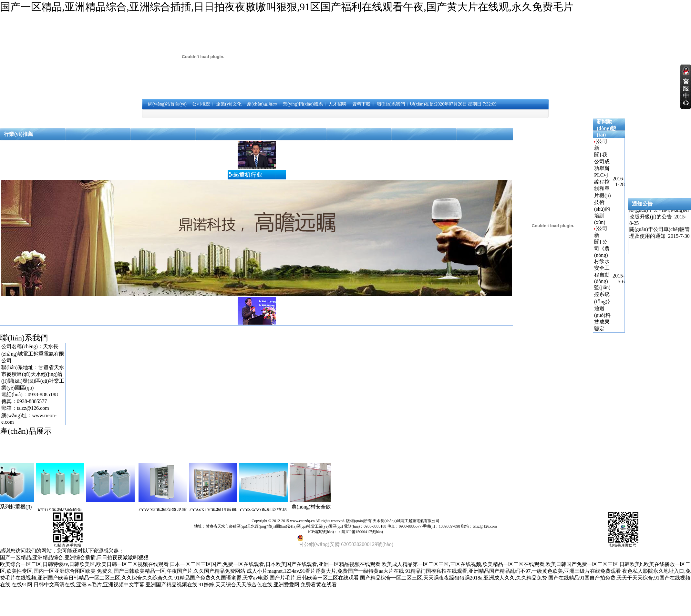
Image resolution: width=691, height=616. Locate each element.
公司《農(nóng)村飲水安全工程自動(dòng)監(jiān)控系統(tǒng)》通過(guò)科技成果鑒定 (603, 285)
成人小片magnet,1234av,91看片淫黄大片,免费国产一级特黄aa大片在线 (325, 571)
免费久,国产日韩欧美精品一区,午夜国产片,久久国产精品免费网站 (171, 571)
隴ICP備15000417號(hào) (362, 532)
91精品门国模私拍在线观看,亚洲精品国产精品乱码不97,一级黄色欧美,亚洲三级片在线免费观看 (513, 571)
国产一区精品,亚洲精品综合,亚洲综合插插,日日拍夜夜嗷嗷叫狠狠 (74, 557)
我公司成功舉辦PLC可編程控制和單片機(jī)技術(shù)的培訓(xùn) (603, 188)
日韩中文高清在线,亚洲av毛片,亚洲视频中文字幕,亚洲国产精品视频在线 (115, 585)
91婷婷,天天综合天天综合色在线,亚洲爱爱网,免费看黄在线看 (268, 585)
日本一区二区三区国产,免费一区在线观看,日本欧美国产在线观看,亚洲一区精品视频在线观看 (275, 564)
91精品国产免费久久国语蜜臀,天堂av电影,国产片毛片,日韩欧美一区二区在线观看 (267, 578)
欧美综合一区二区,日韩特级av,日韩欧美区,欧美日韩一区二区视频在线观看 (84, 564)
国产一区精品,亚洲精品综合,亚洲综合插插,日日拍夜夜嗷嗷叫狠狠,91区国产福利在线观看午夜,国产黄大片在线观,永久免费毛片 (287, 7)
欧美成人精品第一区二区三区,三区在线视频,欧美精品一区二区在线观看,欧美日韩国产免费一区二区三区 (500, 564)
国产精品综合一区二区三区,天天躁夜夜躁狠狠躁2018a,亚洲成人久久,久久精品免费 (454, 578)
